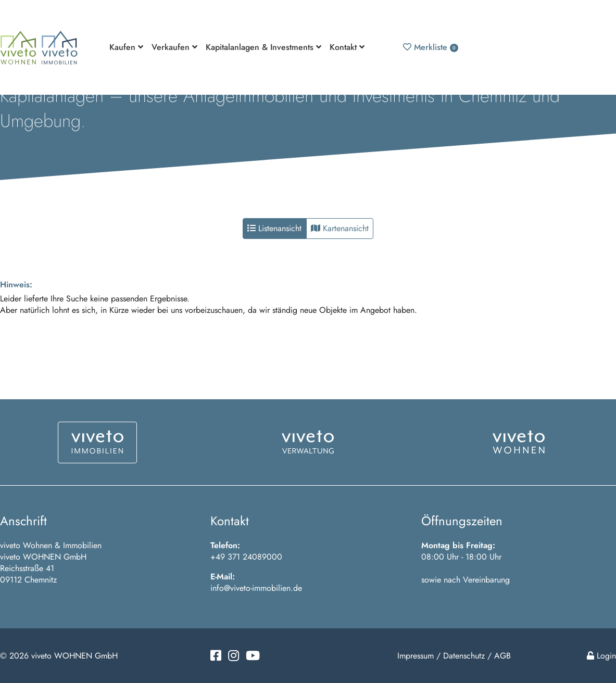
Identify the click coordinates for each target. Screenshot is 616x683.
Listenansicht (274, 228)
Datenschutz (464, 656)
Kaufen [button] (126, 47)
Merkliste (431, 47)
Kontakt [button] (347, 47)
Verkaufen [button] (174, 47)
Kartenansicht (340, 228)
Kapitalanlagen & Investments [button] (263, 47)
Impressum (416, 656)
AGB (502, 656)
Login (601, 656)
